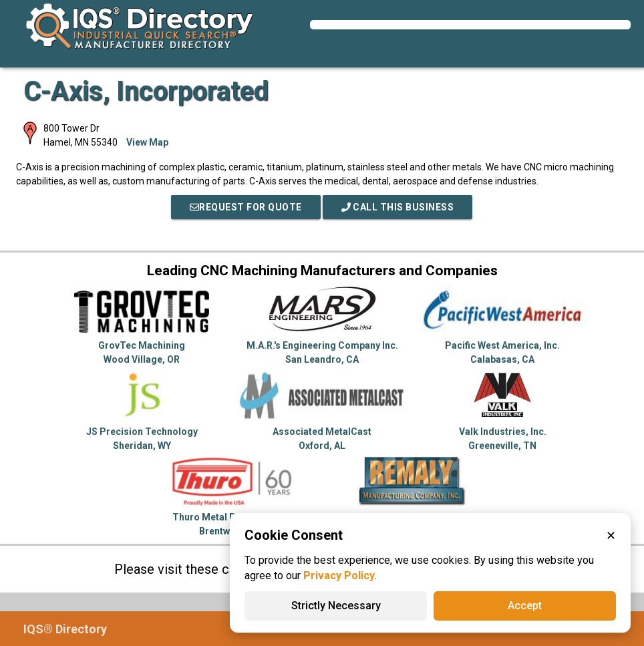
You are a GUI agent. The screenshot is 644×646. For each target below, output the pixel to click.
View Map (147, 142)
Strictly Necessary (336, 606)
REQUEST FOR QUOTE (246, 207)
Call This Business (398, 207)
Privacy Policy (339, 576)
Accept (525, 606)
